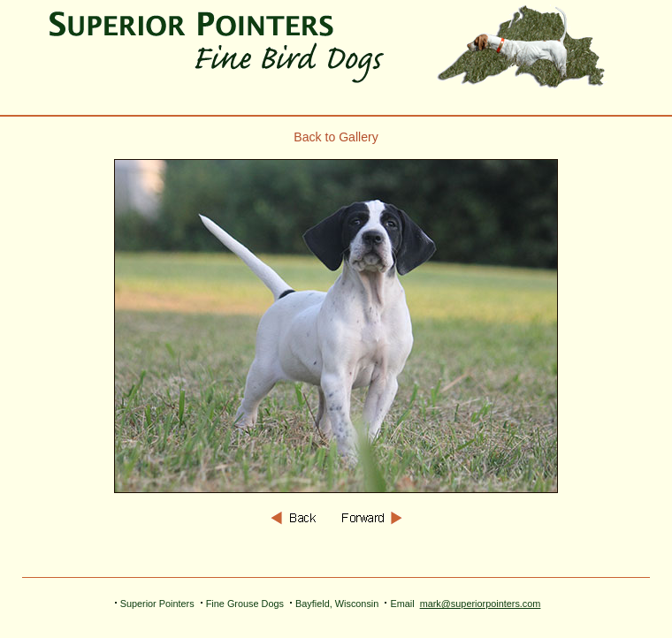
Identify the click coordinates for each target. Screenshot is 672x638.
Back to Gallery (336, 137)
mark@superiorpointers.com (481, 604)
